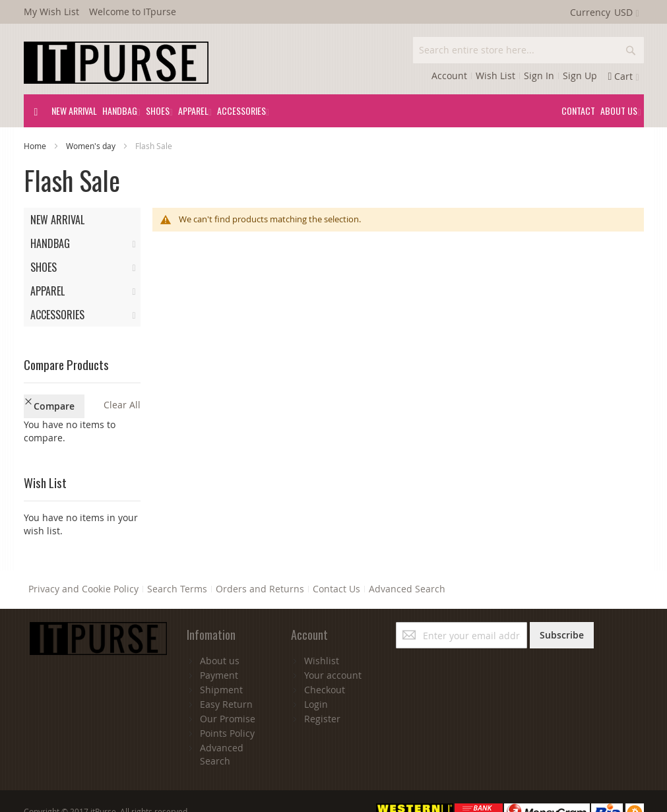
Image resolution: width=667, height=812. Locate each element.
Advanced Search (407, 564)
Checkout (325, 665)
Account (449, 76)
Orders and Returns (260, 564)
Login (316, 679)
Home (36, 146)
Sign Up (580, 76)
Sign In (539, 76)
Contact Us (336, 564)
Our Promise (228, 694)
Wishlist (322, 636)
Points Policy (227, 708)
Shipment (221, 665)
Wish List (495, 76)
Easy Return (226, 679)
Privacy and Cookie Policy (83, 564)
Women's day (92, 146)
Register (322, 694)
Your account (333, 650)
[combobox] (528, 50)
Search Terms (177, 564)
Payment (219, 650)
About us (220, 636)
